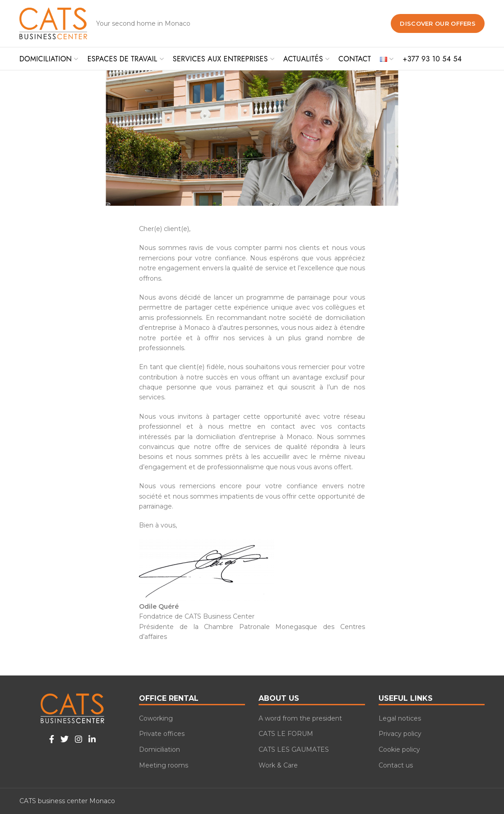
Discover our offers (438, 23)
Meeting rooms (164, 765)
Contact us (396, 765)
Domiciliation (160, 749)
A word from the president (300, 718)
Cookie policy (399, 749)
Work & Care (278, 765)
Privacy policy (400, 734)
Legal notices (400, 718)
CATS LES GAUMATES (294, 749)
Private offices (162, 734)
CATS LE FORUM (286, 734)
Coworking (156, 718)
